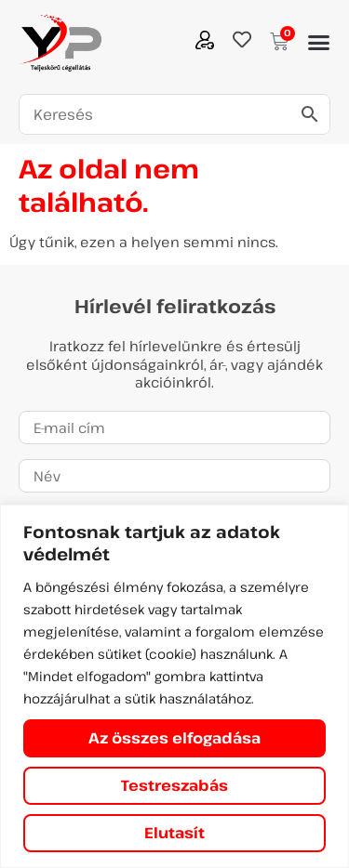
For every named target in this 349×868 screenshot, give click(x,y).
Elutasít (174, 833)
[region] (174, 686)
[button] (319, 42)
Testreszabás (174, 785)
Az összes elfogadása (174, 738)
